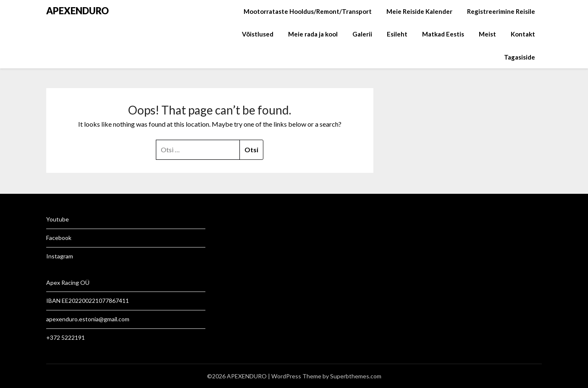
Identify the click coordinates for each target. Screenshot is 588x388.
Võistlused (258, 34)
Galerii (362, 34)
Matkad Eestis (443, 34)
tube (63, 219)
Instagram (60, 256)
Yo (50, 219)
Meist (487, 34)
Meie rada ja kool (313, 34)
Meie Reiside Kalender (419, 11)
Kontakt (523, 34)
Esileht (397, 34)
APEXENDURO (77, 11)
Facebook (59, 238)
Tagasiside (520, 57)
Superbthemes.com (356, 376)
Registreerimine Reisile (501, 11)
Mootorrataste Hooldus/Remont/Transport (308, 11)
